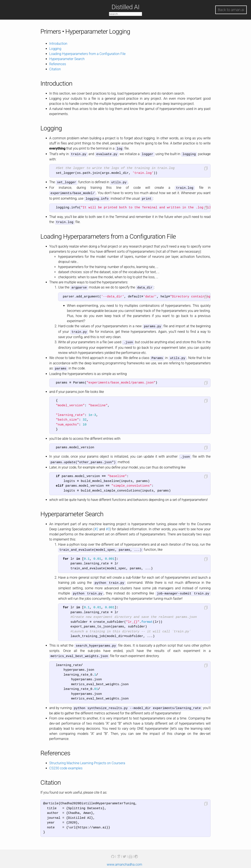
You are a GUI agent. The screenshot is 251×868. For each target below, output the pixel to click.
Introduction (58, 44)
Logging (55, 49)
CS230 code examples (66, 762)
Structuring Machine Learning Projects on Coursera (87, 756)
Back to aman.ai (231, 10)
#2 (96, 524)
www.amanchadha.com (124, 858)
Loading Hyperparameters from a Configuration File (88, 54)
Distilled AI (125, 7)
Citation (55, 69)
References (58, 64)
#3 (108, 524)
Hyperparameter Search (67, 59)
